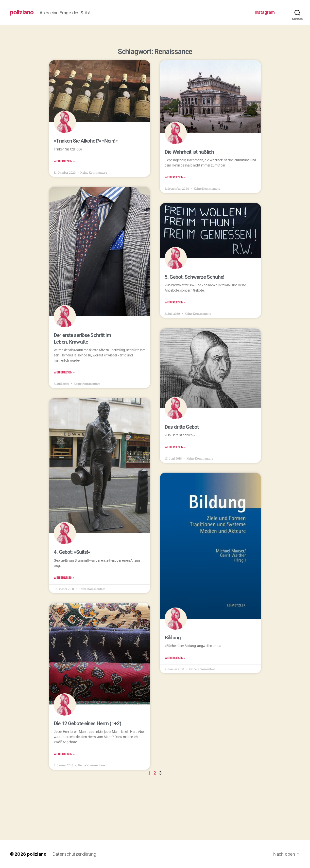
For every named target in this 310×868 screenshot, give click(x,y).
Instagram (265, 12)
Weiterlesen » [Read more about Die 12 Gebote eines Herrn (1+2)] (64, 754)
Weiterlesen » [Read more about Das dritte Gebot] (175, 447)
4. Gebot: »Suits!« (72, 552)
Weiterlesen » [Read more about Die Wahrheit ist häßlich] (175, 177)
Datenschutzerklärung (74, 854)
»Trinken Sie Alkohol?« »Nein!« (86, 141)
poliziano (22, 12)
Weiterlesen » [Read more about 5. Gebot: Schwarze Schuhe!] (175, 302)
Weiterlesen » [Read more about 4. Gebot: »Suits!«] (64, 578)
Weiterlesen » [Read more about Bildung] (175, 658)
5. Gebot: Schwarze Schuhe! (194, 277)
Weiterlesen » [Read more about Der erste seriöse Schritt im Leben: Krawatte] (64, 372)
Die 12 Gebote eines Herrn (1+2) (87, 723)
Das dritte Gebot (182, 427)
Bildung (173, 637)
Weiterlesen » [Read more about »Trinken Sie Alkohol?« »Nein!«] (64, 161)
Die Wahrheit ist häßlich (189, 152)
